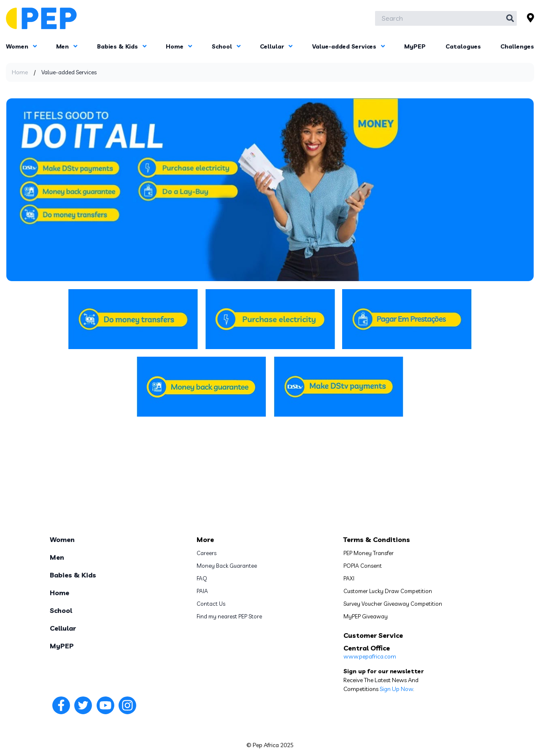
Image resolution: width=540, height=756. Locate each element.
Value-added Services (348, 46)
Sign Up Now (396, 689)
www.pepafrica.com (370, 656)
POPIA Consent (363, 566)
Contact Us (211, 604)
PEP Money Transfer (369, 553)
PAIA (202, 591)
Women (21, 46)
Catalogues (463, 46)
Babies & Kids (122, 46)
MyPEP (415, 46)
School (226, 46)
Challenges (517, 46)
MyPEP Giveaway (366, 616)
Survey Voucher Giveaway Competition (393, 604)
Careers (207, 553)
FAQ (202, 578)
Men (67, 46)
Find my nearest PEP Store (229, 616)
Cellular (276, 46)
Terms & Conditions (377, 539)
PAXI (349, 578)
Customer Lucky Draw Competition (388, 591)
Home (179, 46)
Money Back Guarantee (227, 566)
